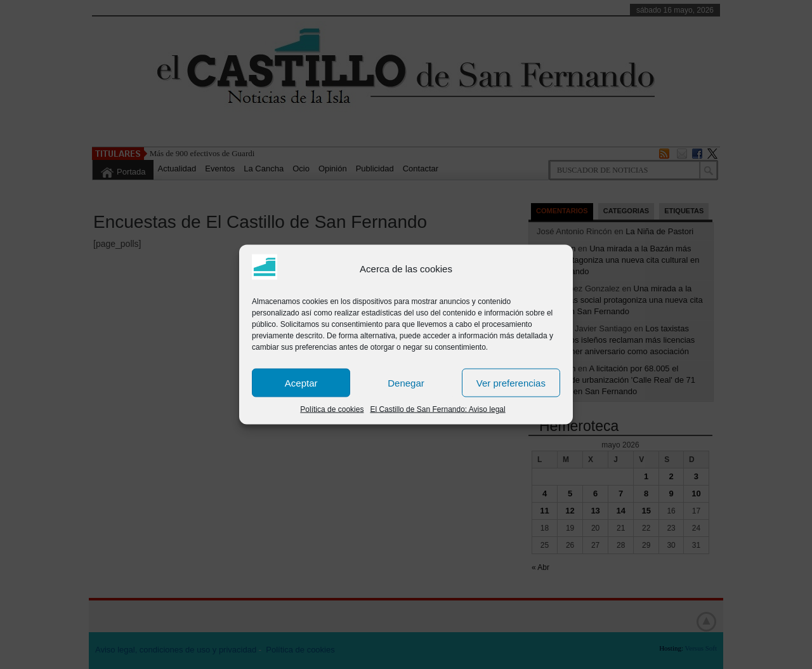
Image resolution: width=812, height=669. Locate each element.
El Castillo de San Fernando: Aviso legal (437, 409)
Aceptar (301, 382)
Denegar (406, 382)
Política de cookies (332, 409)
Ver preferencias (511, 382)
